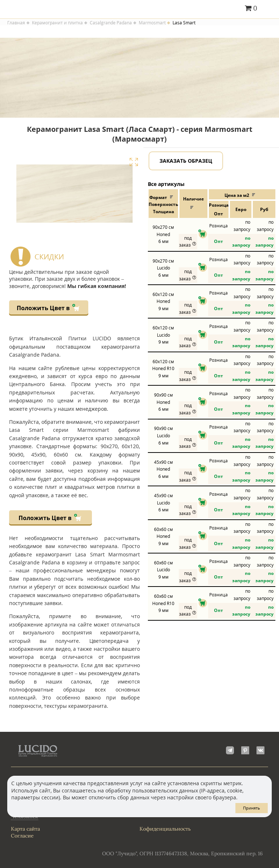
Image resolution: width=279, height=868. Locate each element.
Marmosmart (152, 23)
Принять (252, 808)
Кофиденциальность (165, 829)
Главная (16, 23)
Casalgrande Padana (111, 23)
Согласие (22, 836)
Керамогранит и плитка (57, 23)
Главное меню (269, 9)
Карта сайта (25, 829)
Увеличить (134, 162)
